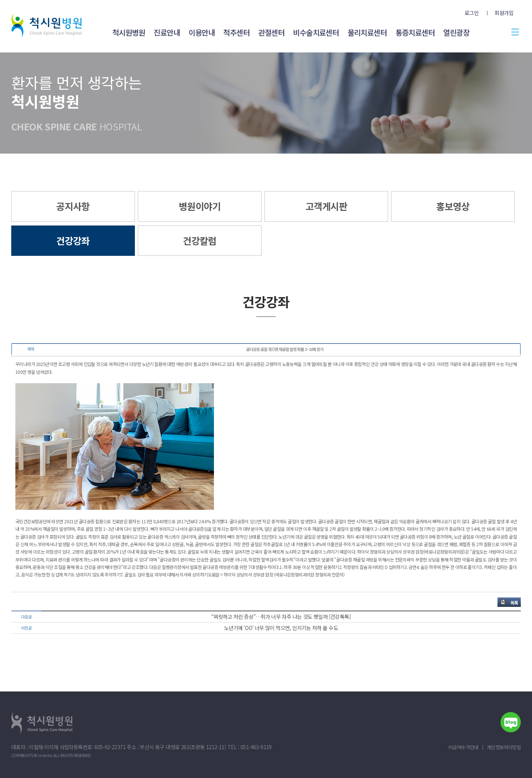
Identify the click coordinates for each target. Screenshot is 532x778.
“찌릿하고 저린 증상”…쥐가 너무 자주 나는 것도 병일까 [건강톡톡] (281, 617)
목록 (514, 603)
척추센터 (236, 32)
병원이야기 (200, 206)
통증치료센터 (415, 32)
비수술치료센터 (316, 32)
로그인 (471, 13)
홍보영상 (453, 206)
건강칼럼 (200, 240)
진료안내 (167, 32)
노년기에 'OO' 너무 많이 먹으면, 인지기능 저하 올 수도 (281, 628)
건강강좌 (73, 240)
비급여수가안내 (463, 747)
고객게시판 (326, 206)
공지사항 (73, 206)
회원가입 (504, 13)
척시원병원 (129, 32)
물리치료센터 (367, 32)
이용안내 (202, 32)
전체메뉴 (515, 32)
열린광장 (456, 32)
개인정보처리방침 (504, 747)
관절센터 (271, 32)
